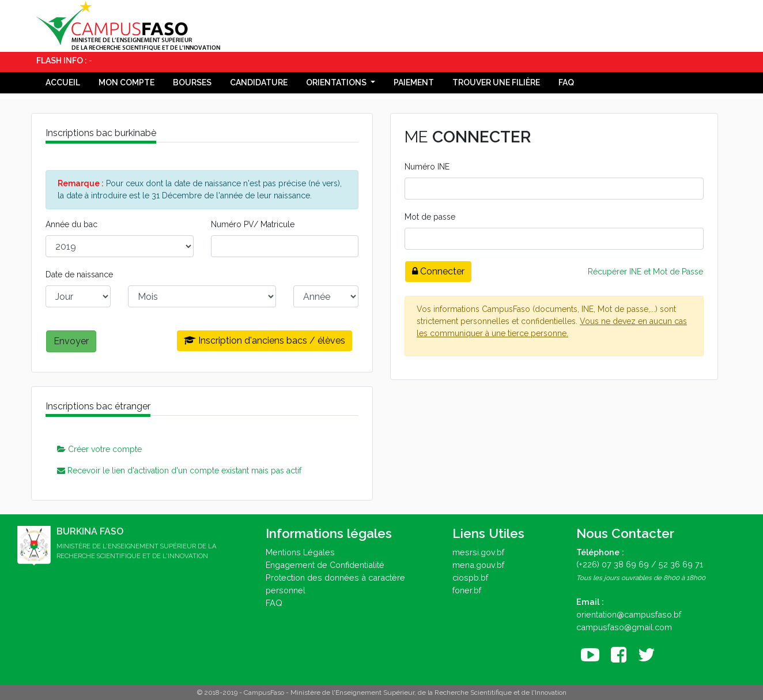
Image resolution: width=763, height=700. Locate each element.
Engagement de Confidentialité (325, 565)
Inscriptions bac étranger (98, 406)
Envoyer (71, 341)
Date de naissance (79, 274)
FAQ (566, 82)
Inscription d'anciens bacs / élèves (265, 340)
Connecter (438, 271)
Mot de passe (430, 217)
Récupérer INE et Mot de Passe (645, 272)
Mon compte (126, 82)
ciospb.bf (470, 577)
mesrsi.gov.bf (478, 552)
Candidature (259, 82)
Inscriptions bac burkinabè (101, 133)
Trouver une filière (496, 82)
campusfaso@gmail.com (624, 627)
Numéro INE (427, 167)
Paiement (414, 82)
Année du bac (71, 224)
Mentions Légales (300, 552)
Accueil (63, 82)
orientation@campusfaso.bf (629, 614)
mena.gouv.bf (478, 565)
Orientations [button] (337, 82)
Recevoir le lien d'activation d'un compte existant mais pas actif (179, 471)
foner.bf (467, 590)
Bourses (192, 82)
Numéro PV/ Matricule (253, 224)
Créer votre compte (99, 449)
